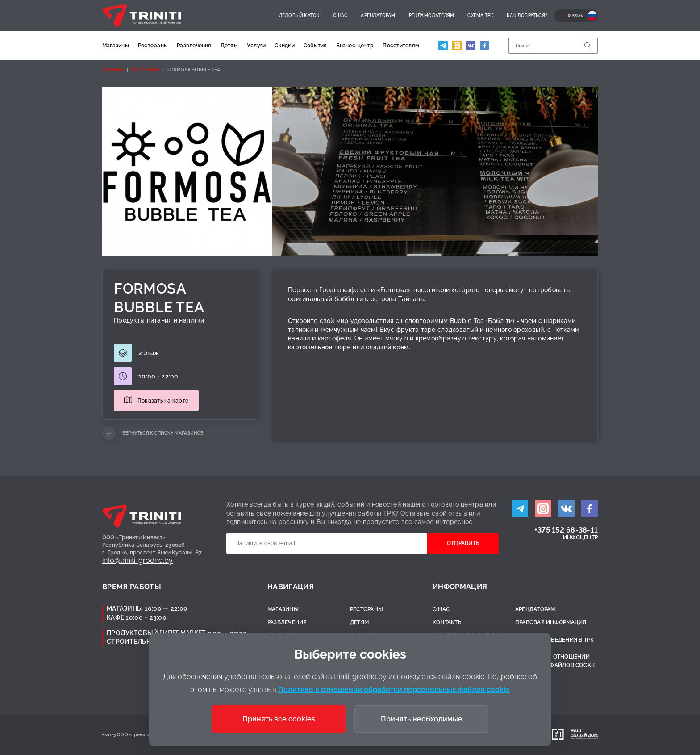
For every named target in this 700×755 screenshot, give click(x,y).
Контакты (448, 622)
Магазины (116, 46)
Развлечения (194, 46)
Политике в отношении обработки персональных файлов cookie (394, 690)
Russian (576, 16)
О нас (340, 15)
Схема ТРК (480, 15)
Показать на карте (163, 401)
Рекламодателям (432, 15)
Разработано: (530, 735)
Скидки (284, 46)
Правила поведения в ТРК (555, 640)
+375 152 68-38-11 (566, 530)
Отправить (463, 543)
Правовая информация (551, 622)
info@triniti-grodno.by (137, 560)
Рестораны (153, 46)
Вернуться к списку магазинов (163, 433)
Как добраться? (527, 15)
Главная (113, 70)
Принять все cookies (279, 719)
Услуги (256, 46)
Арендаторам (378, 15)
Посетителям (401, 46)
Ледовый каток (300, 15)
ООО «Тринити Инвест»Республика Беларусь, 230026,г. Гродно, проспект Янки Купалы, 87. (153, 545)
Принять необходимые (422, 719)
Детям (229, 46)
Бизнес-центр (355, 46)
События (315, 46)
